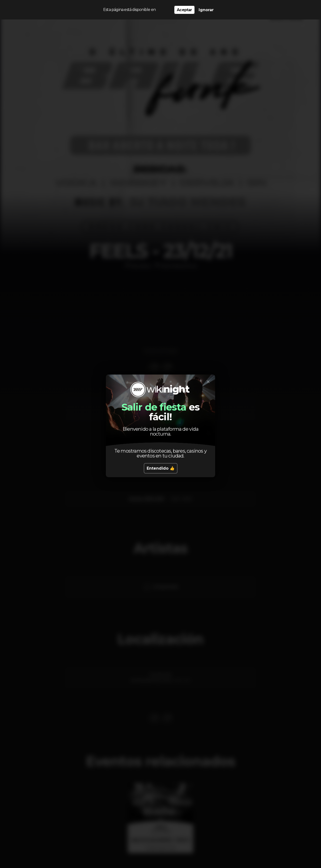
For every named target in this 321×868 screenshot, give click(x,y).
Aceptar (184, 10)
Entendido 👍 (161, 468)
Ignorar (206, 10)
